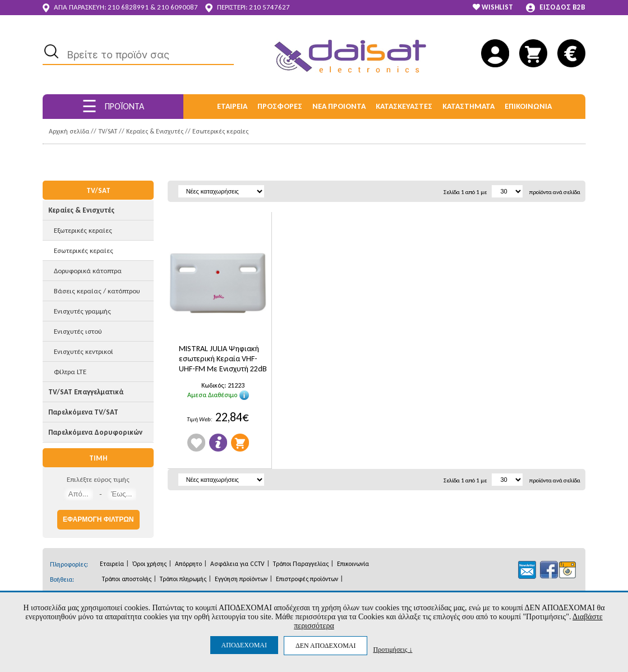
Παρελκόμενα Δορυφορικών (95, 432)
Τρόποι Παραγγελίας (301, 564)
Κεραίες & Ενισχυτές (155, 131)
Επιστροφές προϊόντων (307, 579)
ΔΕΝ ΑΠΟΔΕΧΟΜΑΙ (325, 646)
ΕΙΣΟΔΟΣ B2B (556, 8)
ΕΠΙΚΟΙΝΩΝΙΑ (528, 106)
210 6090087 (177, 7)
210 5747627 (269, 7)
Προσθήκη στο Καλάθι (240, 443)
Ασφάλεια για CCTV (237, 564)
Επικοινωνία (353, 564)
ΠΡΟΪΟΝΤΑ (113, 106)
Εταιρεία (112, 564)
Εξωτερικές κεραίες (83, 230)
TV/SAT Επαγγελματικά (86, 392)
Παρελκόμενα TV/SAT (83, 412)
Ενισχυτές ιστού (78, 331)
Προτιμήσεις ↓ (392, 649)
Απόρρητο (188, 564)
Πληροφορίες (218, 443)
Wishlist (196, 443)
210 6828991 (128, 7)
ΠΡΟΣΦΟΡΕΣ (280, 106)
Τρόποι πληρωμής (183, 579)
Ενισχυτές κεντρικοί (84, 351)
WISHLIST (493, 7)
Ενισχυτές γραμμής (82, 311)
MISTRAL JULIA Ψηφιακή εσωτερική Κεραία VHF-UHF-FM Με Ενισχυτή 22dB (223, 359)
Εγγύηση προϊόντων (241, 579)
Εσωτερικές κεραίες (220, 131)
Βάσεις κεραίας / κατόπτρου (97, 291)
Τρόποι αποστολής (127, 579)
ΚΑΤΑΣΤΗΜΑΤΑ (468, 106)
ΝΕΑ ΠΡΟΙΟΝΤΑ (339, 106)
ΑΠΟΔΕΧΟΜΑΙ (244, 645)
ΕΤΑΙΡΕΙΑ (232, 106)
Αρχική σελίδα (69, 131)
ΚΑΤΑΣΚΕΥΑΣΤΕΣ (404, 106)
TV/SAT (108, 131)
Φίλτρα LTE (70, 372)
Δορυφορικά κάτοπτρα (88, 271)
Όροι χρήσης (149, 564)
